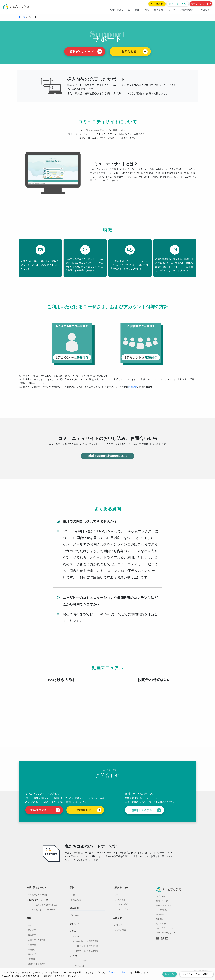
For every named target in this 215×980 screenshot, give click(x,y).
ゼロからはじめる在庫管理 (87, 951)
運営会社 (160, 915)
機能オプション (35, 954)
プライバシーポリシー (166, 933)
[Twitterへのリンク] (158, 936)
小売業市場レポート (165, 910)
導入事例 (158, 10)
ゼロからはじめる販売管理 (87, 941)
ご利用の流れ (120, 900)
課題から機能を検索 (37, 964)
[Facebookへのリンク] (162, 936)
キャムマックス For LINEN (43, 910)
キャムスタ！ (81, 966)
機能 (138, 10)
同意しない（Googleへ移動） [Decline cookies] (197, 974)
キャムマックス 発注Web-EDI (44, 905)
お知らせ (206, 10)
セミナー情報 (81, 961)
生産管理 (32, 945)
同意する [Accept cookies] (170, 974)
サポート (118, 895)
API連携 (31, 959)
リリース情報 (120, 930)
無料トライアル (178, 4)
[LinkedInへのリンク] (167, 938)
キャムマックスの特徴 (38, 895)
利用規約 (133, 387)
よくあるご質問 (121, 904)
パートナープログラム (124, 909)
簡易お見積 (76, 900)
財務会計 (32, 950)
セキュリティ (162, 924)
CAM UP (79, 936)
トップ (22, 17)
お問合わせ (157, 4)
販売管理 (32, 930)
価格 (148, 10)
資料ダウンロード (201, 4)
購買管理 (32, 935)
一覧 (30, 926)
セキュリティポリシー (166, 928)
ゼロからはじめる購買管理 (87, 946)
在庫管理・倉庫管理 (37, 940)
